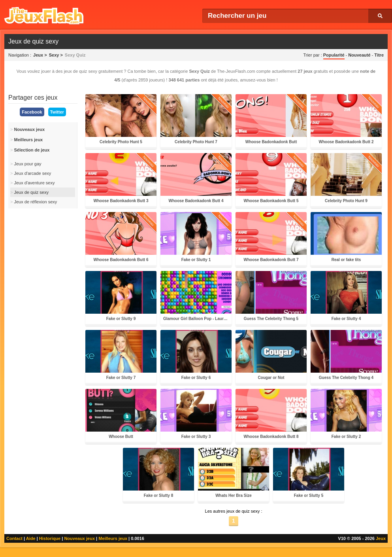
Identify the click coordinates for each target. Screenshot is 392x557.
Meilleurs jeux (113, 538)
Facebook (32, 112)
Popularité (334, 55)
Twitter (57, 112)
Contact (14, 538)
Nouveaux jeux (79, 538)
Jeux (381, 538)
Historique (50, 538)
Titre (379, 55)
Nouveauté (359, 55)
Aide (31, 538)
